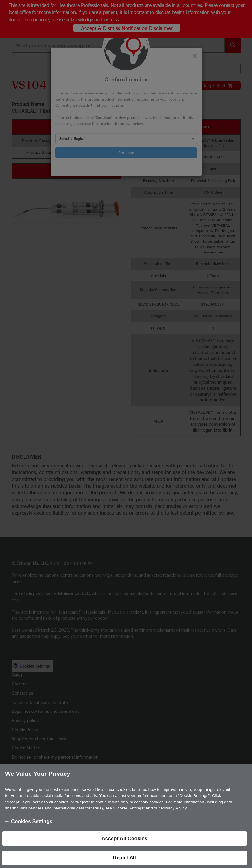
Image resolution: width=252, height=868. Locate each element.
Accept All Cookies (124, 844)
